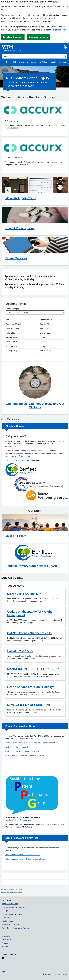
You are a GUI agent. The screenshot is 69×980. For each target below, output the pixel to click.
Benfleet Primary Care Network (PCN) (31, 566)
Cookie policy (6, 940)
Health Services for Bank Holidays (31, 687)
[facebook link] (3, 958)
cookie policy (61, 30)
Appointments (56, 62)
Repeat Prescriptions (20, 228)
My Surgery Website (60, 974)
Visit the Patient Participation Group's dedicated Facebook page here (32, 743)
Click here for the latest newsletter (18, 747)
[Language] (65, 47)
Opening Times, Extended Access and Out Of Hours (35, 405)
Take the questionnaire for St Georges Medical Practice (26, 859)
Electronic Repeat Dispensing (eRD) (14, 907)
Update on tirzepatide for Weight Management (30, 613)
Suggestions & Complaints (11, 925)
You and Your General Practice (12, 914)
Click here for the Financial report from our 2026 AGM (26, 756)
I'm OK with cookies (13, 37)
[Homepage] (32, 49)
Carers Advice (6, 900)
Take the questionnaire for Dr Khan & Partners (23, 855)
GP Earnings (6, 918)
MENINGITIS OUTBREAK (24, 594)
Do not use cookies (38, 37)
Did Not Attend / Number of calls (29, 633)
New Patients (43, 62)
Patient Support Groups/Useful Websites (15, 928)
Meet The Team (16, 536)
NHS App (5, 911)
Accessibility (6, 936)
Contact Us (31, 62)
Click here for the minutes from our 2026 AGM (23, 751)
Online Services (19, 62)
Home (9, 62)
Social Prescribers (20, 651)
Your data (5, 943)
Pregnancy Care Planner (10, 904)
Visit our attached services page (18, 460)
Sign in (4, 972)
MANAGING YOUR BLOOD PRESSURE (34, 669)
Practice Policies (7, 921)
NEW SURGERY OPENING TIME (29, 705)
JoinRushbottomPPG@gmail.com (18, 820)
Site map (5, 946)
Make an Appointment (21, 198)
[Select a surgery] (35, 313)
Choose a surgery (12, 309)
